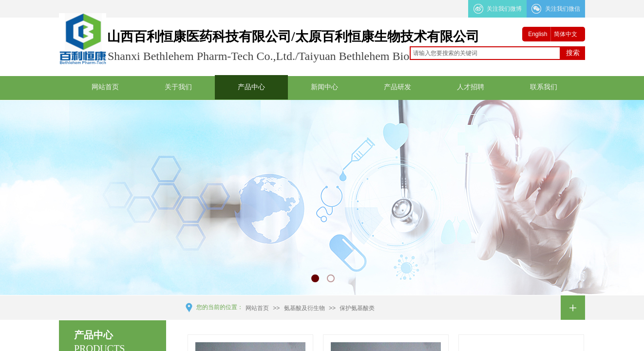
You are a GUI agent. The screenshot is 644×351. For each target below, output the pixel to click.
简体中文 (566, 34)
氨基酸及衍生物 (304, 308)
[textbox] (485, 53)
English (538, 34)
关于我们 (178, 87)
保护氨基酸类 (357, 308)
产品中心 (251, 87)
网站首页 (105, 87)
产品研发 (398, 87)
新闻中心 (324, 87)
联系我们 (544, 87)
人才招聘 (471, 87)
